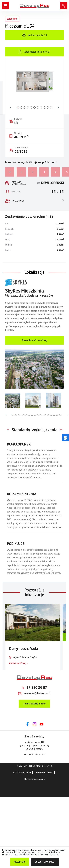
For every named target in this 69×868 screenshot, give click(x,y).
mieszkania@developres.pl (37, 693)
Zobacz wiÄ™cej (18, 663)
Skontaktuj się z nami (34, 704)
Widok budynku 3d (37, 35)
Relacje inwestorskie (43, 772)
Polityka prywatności (22, 772)
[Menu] (5, 6)
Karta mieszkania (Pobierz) (37, 52)
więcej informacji (45, 862)
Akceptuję (20, 862)
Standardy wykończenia (34, 779)
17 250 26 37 (37, 687)
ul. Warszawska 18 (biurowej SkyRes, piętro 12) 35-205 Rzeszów (34, 745)
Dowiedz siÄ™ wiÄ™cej (34, 340)
